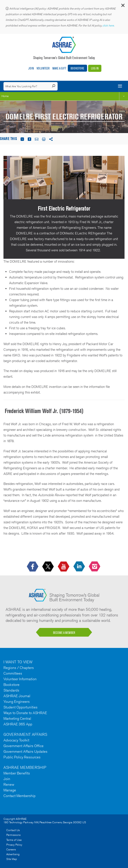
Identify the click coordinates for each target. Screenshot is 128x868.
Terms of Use (14, 840)
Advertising (13, 854)
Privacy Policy (14, 845)
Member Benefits (17, 773)
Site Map (12, 859)
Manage (10, 790)
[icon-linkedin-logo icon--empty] (80, 567)
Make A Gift (59, 68)
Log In (95, 68)
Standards (11, 690)
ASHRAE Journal (17, 696)
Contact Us (13, 830)
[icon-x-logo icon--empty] (48, 567)
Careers (11, 849)
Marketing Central (17, 718)
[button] (123, 6)
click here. (109, 26)
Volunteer (43, 68)
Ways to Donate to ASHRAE (25, 713)
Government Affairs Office (23, 746)
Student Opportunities (20, 707)
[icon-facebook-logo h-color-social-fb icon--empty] (33, 567)
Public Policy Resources (22, 757)
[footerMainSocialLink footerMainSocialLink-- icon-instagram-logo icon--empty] (95, 567)
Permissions (13, 835)
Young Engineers (17, 702)
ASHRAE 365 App (18, 724)
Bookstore (77, 68)
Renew (9, 784)
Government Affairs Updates (25, 751)
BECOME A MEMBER (64, 633)
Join (31, 68)
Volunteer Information (20, 679)
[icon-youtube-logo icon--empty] (64, 567)
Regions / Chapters (19, 668)
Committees (13, 673)
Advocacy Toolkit (16, 740)
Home (5, 96)
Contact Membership (19, 796)
